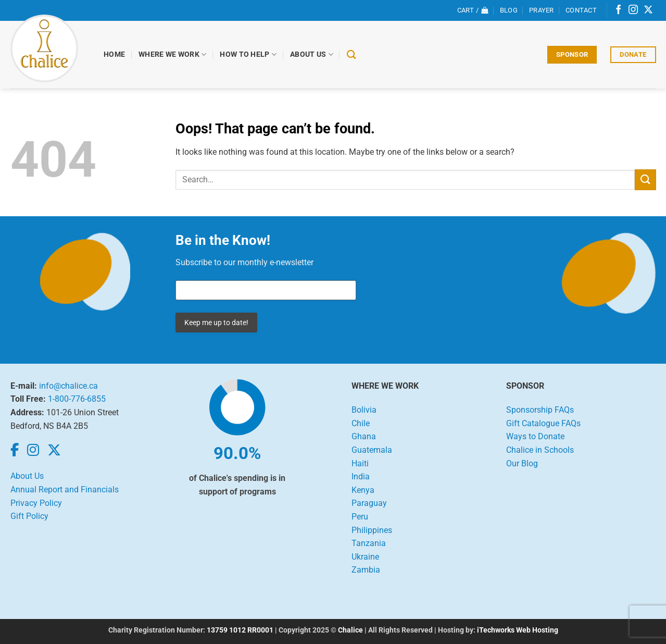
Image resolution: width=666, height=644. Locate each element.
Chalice (350, 630)
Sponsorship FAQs (540, 410)
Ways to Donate (535, 436)
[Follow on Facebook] (619, 10)
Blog (509, 10)
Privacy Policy (36, 503)
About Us (312, 54)
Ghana (364, 436)
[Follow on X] (648, 10)
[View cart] (473, 10)
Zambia (366, 570)
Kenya (363, 490)
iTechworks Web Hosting (518, 630)
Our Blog (522, 463)
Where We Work (173, 54)
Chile (361, 423)
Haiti (360, 463)
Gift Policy (29, 516)
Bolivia (364, 410)
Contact (581, 10)
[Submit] (645, 179)
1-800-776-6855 (77, 399)
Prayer (542, 10)
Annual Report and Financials (65, 490)
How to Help (249, 54)
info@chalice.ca (68, 386)
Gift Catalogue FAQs (543, 423)
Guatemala (372, 450)
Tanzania (369, 543)
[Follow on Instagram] (633, 10)
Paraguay (369, 503)
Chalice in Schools (540, 450)
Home (115, 54)
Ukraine (365, 557)
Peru (360, 517)
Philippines (372, 530)
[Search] (351, 55)
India (361, 476)
